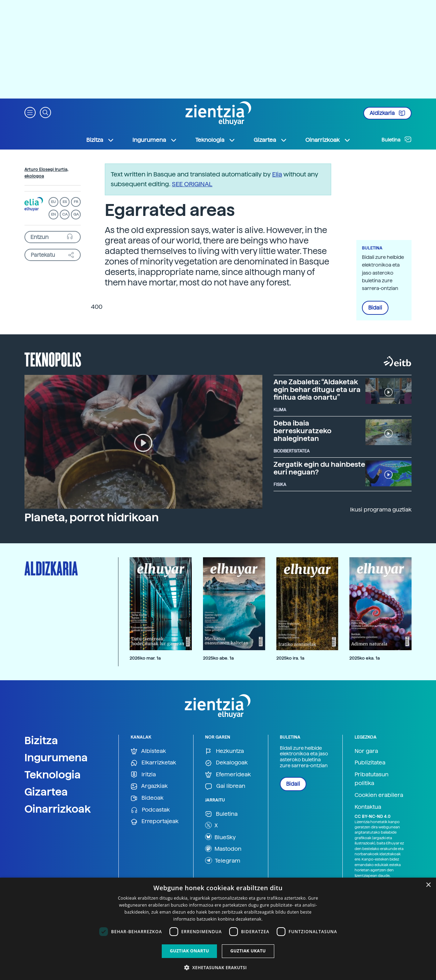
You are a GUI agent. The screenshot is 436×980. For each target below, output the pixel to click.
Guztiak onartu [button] (189, 951)
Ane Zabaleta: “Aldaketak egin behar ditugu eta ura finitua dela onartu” (317, 390)
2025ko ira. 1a (290, 658)
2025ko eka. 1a (365, 658)
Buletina (397, 139)
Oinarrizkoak (58, 809)
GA (76, 214)
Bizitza (41, 740)
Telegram (223, 861)
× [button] (428, 885)
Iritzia (143, 775)
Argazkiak (149, 786)
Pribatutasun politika (372, 779)
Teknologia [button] (215, 140)
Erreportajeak (155, 822)
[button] (30, 112)
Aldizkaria (387, 113)
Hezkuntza (224, 751)
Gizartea (46, 792)
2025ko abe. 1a (218, 658)
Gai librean (225, 786)
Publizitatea (370, 763)
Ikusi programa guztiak (381, 510)
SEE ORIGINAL (192, 184)
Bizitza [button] (100, 140)
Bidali (375, 308)
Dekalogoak (226, 763)
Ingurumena (56, 757)
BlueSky (220, 837)
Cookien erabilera (379, 795)
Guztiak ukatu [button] (248, 951)
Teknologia (53, 775)
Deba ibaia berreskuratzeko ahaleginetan (303, 431)
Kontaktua (368, 807)
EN (53, 214)
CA (65, 214)
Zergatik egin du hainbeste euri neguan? (319, 468)
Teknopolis (53, 359)
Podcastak (150, 810)
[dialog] (218, 929)
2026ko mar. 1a (145, 658)
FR (76, 202)
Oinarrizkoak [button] (328, 140)
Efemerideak (228, 775)
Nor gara (366, 751)
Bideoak (147, 798)
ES (65, 202)
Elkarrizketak (153, 763)
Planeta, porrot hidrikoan (92, 517)
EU (53, 202)
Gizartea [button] (270, 140)
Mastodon (223, 849)
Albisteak (148, 751)
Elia (277, 174)
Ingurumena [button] (155, 140)
